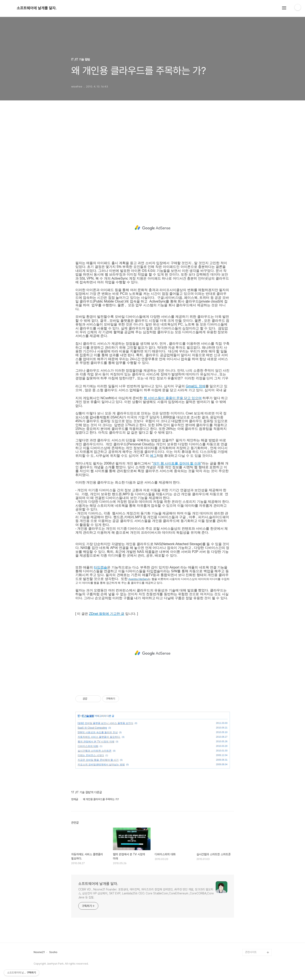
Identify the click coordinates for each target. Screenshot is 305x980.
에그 (153, 456)
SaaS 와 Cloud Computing (92, 728)
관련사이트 (251, 952)
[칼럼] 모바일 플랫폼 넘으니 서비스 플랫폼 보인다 (106, 723)
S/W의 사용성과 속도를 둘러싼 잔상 (98, 732)
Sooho (53, 952)
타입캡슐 (100, 567)
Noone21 (39, 952)
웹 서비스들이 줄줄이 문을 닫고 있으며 (173, 398)
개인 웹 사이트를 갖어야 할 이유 (177, 463)
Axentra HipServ (138, 579)
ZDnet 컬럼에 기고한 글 (107, 614)
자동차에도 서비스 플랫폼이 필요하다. (99, 737)
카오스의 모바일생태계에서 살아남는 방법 (101, 765)
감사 (93, 417)
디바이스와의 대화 (88, 746)
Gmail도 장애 (195, 386)
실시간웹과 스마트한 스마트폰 (95, 751)
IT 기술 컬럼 (88, 716)
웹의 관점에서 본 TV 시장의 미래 (96, 742)
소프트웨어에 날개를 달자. (37, 8)
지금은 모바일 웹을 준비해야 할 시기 (98, 760)
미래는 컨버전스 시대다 (91, 755)
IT (79, 716)
